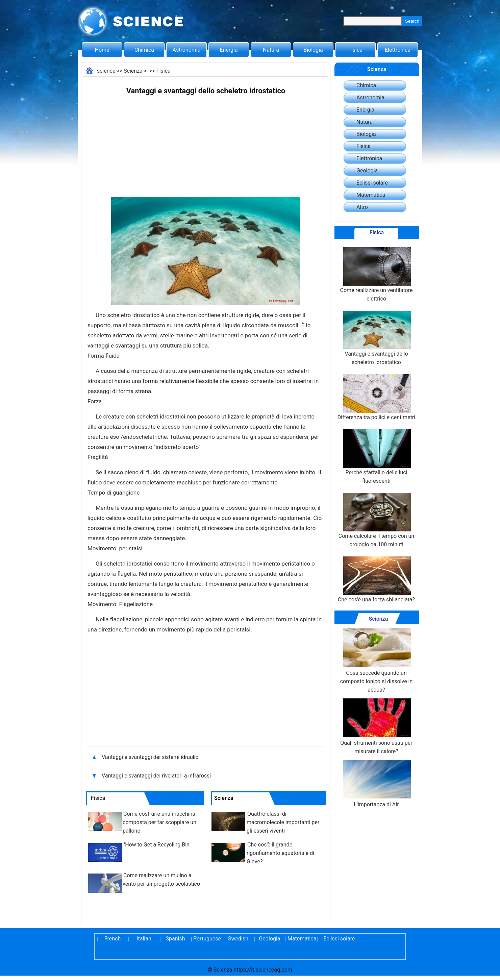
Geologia (367, 171)
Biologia (313, 50)
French (112, 939)
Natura (271, 50)
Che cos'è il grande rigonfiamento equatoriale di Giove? (280, 853)
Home (102, 50)
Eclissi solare (372, 183)
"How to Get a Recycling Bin (156, 845)
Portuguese (207, 939)
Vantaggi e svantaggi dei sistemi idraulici (151, 757)
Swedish (238, 939)
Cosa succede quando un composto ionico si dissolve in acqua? (377, 661)
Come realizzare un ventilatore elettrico (377, 274)
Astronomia (187, 50)
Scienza (133, 71)
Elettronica (398, 50)
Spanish (176, 939)
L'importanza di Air (376, 784)
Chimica (144, 50)
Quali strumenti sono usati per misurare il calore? (376, 726)
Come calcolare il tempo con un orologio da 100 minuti (376, 520)
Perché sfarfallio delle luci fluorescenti (376, 457)
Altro (362, 207)
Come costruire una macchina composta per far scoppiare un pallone (159, 822)
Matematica (371, 195)
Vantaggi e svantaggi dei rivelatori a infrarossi (157, 776)
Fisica (355, 50)
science (106, 71)
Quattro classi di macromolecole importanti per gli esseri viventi (283, 822)
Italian (144, 939)
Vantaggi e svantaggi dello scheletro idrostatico (376, 338)
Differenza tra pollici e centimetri (376, 397)
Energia (229, 50)
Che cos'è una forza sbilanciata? (376, 580)
